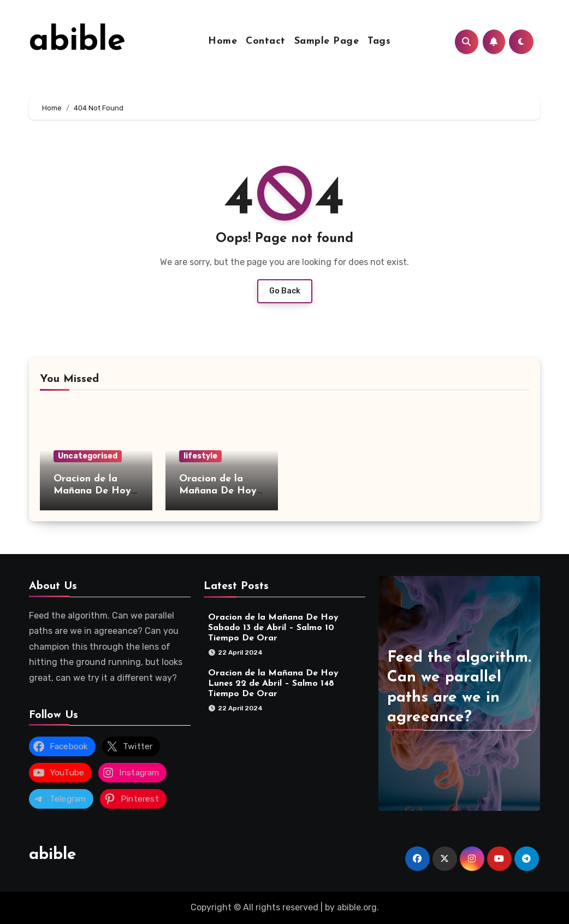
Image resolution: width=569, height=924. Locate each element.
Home (223, 41)
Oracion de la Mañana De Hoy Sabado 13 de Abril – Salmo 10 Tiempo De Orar (273, 628)
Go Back (285, 291)
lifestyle (200, 456)
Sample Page (327, 41)
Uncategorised (88, 456)
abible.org (357, 907)
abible (77, 42)
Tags (379, 41)
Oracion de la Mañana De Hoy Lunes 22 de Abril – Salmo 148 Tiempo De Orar (273, 684)
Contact (266, 41)
